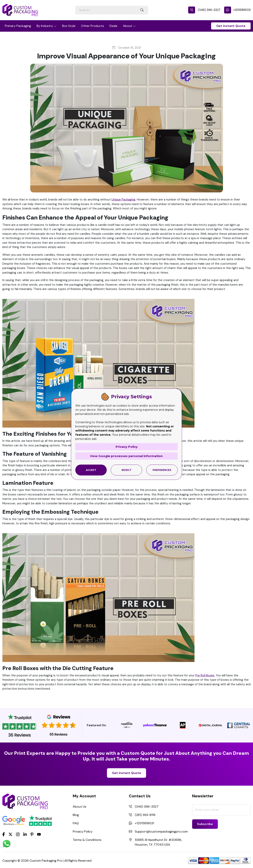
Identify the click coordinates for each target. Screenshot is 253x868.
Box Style (69, 26)
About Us (80, 807)
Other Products (93, 26)
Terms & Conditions (87, 840)
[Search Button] (142, 10)
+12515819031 (237, 10)
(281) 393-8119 (145, 815)
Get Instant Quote (231, 26)
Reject (126, 470)
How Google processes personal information (126, 456)
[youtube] (39, 835)
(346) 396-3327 (204, 10)
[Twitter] (10, 835)
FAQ (76, 823)
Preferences (162, 470)
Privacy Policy (83, 831)
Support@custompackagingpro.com (161, 831)
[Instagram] (18, 835)
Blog (76, 815)
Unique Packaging (123, 200)
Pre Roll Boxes (205, 675)
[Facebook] (4, 834)
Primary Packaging (18, 26)
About (128, 26)
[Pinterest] (32, 834)
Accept (91, 470)
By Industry (45, 26)
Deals (113, 26)
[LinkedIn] (25, 834)
